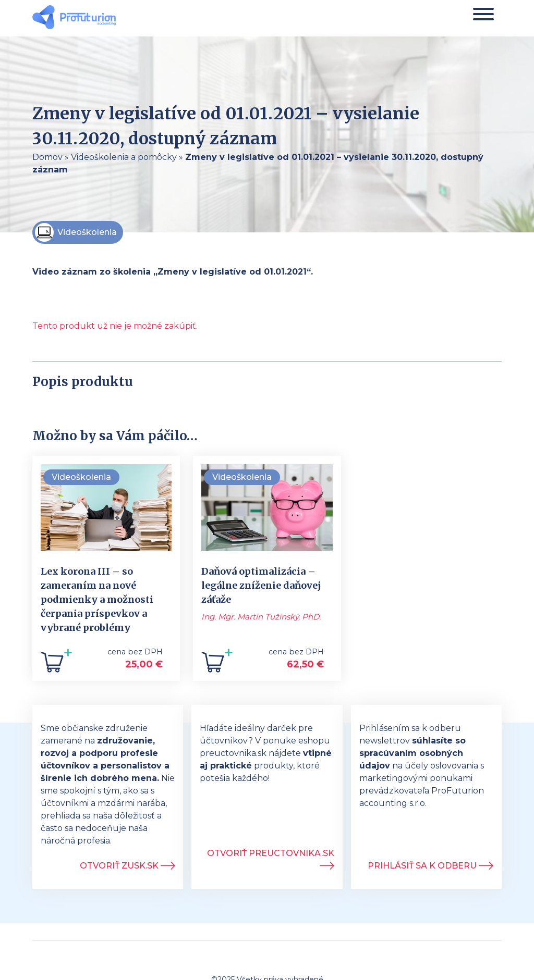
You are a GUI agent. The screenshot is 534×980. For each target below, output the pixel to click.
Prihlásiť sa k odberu (430, 866)
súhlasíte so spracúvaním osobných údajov (412, 753)
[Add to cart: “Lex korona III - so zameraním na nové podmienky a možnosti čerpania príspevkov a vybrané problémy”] (56, 665)
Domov (47, 157)
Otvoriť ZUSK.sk (128, 866)
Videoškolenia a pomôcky (124, 157)
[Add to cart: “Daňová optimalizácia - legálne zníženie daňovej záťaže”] (217, 665)
